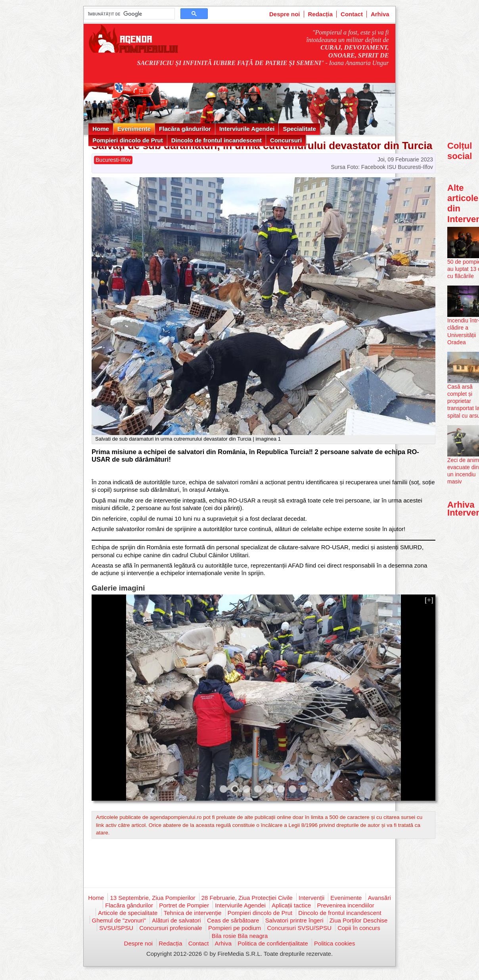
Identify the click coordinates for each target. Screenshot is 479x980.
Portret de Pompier (184, 905)
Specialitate (299, 129)
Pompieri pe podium (235, 928)
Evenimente (134, 129)
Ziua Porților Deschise (359, 920)
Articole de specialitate (128, 913)
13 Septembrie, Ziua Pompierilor (152, 898)
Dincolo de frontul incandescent (217, 140)
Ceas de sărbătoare (233, 920)
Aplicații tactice (291, 905)
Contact (352, 14)
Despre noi (285, 14)
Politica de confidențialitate (273, 943)
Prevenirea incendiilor (346, 905)
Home (101, 129)
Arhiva (380, 14)
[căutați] (129, 14)
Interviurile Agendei (247, 129)
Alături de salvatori (176, 920)
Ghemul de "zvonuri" (119, 920)
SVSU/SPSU (116, 928)
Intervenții (311, 898)
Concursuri (286, 140)
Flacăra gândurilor (185, 129)
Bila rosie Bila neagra (240, 936)
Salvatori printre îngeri (294, 920)
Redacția (321, 14)
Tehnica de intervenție (193, 913)
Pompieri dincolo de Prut (128, 140)
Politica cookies (334, 943)
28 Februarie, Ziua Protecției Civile (247, 898)
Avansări (379, 898)
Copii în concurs (359, 928)
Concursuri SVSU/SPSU (299, 928)
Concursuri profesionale (171, 928)
